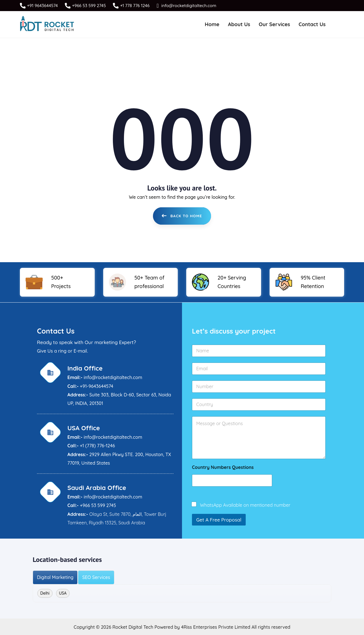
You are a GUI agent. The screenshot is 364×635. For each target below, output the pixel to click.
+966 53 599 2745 (89, 6)
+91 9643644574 (42, 6)
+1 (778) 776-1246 (97, 445)
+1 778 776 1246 (135, 6)
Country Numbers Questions (223, 467)
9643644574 (101, 385)
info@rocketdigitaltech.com (188, 6)
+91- (84, 385)
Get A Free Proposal (219, 519)
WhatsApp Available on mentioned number (245, 504)
